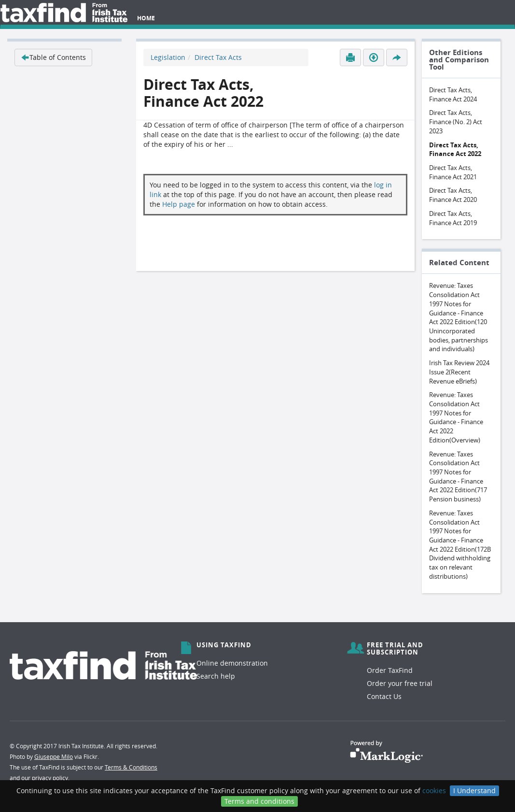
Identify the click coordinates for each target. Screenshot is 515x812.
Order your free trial (400, 683)
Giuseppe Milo (54, 756)
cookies (434, 791)
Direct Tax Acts (218, 57)
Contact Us (384, 696)
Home (146, 18)
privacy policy (50, 778)
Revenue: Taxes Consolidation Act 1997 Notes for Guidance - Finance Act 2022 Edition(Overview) (456, 417)
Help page (179, 204)
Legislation (168, 57)
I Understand (474, 791)
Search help (216, 676)
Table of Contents (53, 57)
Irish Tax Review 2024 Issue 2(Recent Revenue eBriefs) (459, 372)
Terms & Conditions (131, 767)
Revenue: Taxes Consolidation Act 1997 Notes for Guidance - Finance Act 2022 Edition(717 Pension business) (458, 477)
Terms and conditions (259, 801)
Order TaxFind (390, 670)
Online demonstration (232, 663)
